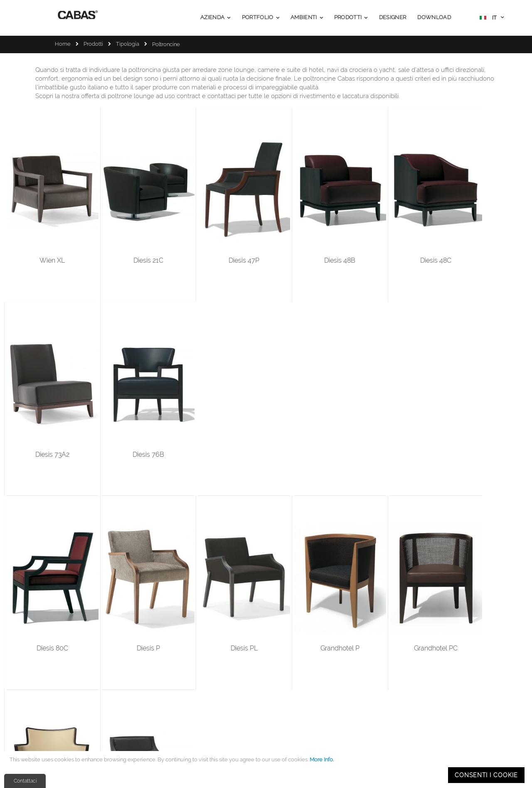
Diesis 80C (42, 400)
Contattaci (25, 781)
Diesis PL (191, 400)
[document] (267, 770)
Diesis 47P (192, 233)
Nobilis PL (416, 400)
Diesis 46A (192, 567)
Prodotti (93, 44)
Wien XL (42, 233)
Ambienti (215, 703)
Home (63, 44)
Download (216, 713)
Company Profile (224, 671)
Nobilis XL (42, 567)
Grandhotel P (266, 400)
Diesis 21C (117, 233)
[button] (492, 18)
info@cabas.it (73, 697)
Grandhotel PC (341, 400)
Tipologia (128, 44)
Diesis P (117, 400)
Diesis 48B (266, 233)
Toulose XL (491, 400)
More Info (321, 760)
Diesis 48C (341, 233)
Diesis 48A (117, 567)
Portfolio (214, 692)
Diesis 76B (491, 233)
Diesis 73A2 (416, 233)
